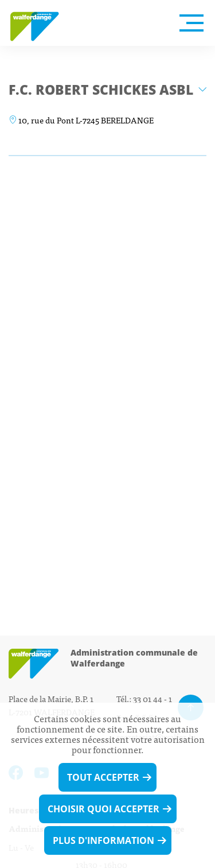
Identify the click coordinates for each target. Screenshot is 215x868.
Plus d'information (103, 840)
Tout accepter (103, 777)
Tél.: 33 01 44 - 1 (144, 698)
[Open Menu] (191, 23)
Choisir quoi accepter (103, 809)
